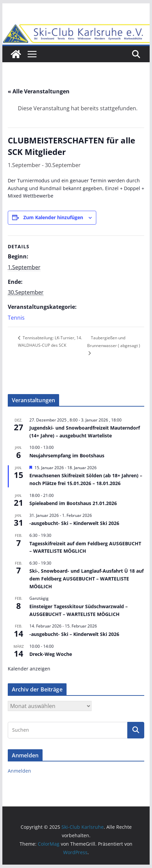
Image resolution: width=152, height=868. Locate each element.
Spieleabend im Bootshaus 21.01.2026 (73, 503)
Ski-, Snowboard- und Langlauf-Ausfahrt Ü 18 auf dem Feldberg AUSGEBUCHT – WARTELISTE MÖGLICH (86, 578)
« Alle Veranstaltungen (39, 91)
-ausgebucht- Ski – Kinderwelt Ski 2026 (74, 523)
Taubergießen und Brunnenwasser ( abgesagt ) (114, 342)
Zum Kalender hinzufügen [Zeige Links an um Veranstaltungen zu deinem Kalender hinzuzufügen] (53, 217)
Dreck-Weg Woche (51, 654)
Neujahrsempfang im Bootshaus (67, 455)
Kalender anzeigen (29, 669)
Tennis (16, 318)
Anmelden (19, 771)
